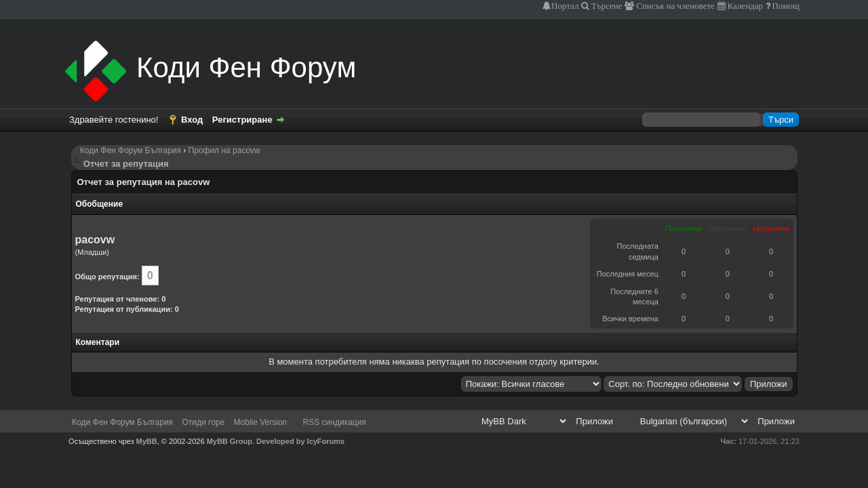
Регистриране (242, 120)
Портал (565, 6)
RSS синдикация (335, 422)
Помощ (785, 6)
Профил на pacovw (224, 150)
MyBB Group (230, 441)
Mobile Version (261, 422)
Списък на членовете (674, 6)
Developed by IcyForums (300, 441)
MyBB (147, 441)
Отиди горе (203, 422)
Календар (744, 6)
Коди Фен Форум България (131, 150)
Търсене (606, 6)
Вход (192, 120)
